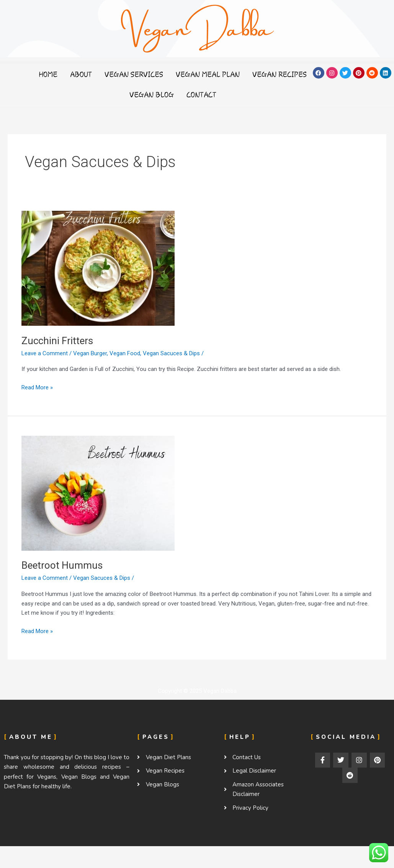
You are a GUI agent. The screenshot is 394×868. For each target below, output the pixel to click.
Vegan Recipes (123, 95)
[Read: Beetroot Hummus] (98, 492)
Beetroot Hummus (62, 565)
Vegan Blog (185, 95)
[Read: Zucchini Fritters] (98, 268)
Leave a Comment (45, 353)
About (114, 74)
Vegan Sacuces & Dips (171, 353)
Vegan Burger (90, 353)
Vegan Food (125, 353)
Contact (234, 95)
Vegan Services (167, 74)
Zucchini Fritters (57, 341)
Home (81, 74)
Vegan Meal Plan (241, 74)
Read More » (37, 387)
